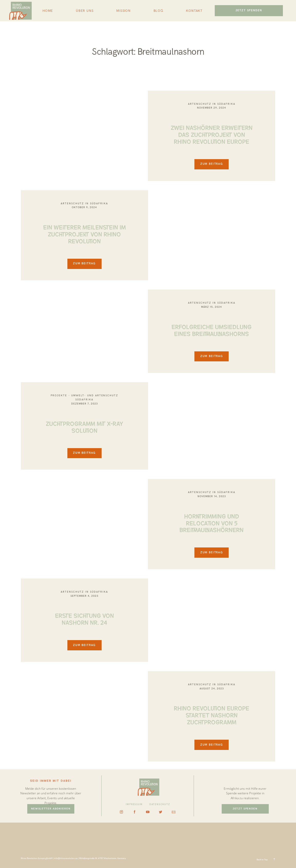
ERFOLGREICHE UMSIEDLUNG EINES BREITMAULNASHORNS (212, 330)
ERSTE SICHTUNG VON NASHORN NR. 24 (84, 618)
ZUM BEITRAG (212, 164)
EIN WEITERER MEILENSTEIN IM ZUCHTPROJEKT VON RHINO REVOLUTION (84, 234)
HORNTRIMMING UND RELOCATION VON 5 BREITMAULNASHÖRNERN (212, 523)
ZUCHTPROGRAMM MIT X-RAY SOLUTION (84, 426)
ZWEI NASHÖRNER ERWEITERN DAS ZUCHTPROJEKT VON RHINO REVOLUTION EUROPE (212, 134)
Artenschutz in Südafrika (212, 104)
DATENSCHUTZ (160, 804)
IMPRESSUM (134, 804)
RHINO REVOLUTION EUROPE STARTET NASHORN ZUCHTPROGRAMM (212, 715)
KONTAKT (194, 11)
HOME (48, 11)
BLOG (158, 11)
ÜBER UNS (85, 11)
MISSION (123, 11)
